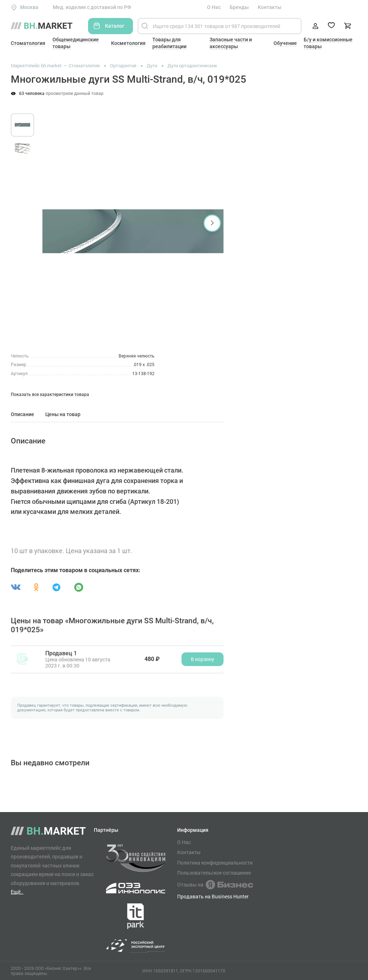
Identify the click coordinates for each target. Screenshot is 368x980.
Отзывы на (215, 885)
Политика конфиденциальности (215, 863)
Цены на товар (63, 414)
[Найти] (145, 26)
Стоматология (28, 43)
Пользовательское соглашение (214, 873)
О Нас (214, 7)
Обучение (285, 43)
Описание (22, 414)
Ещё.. (17, 892)
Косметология (128, 43)
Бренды (239, 7)
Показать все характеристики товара (50, 395)
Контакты (270, 7)
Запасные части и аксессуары (231, 43)
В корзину (203, 659)
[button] (212, 223)
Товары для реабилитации (169, 43)
